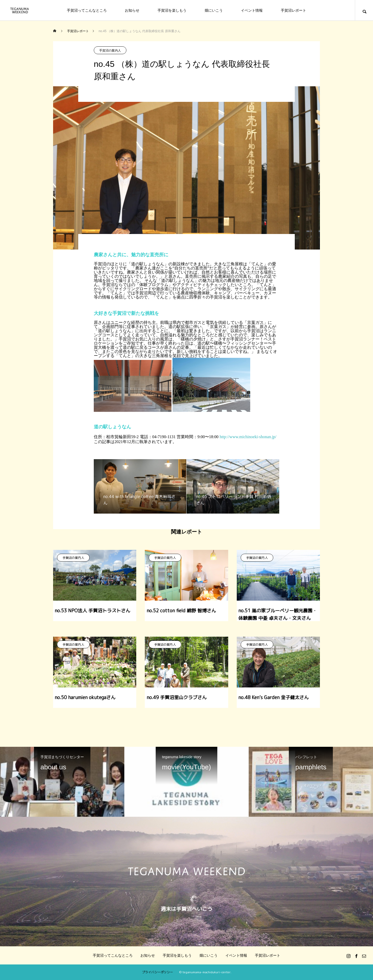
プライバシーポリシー (157, 972)
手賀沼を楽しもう (172, 10)
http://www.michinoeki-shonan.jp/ (248, 437)
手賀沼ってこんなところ (87, 10)
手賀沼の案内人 (110, 51)
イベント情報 (252, 10)
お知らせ (132, 10)
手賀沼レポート (293, 10)
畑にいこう (214, 10)
